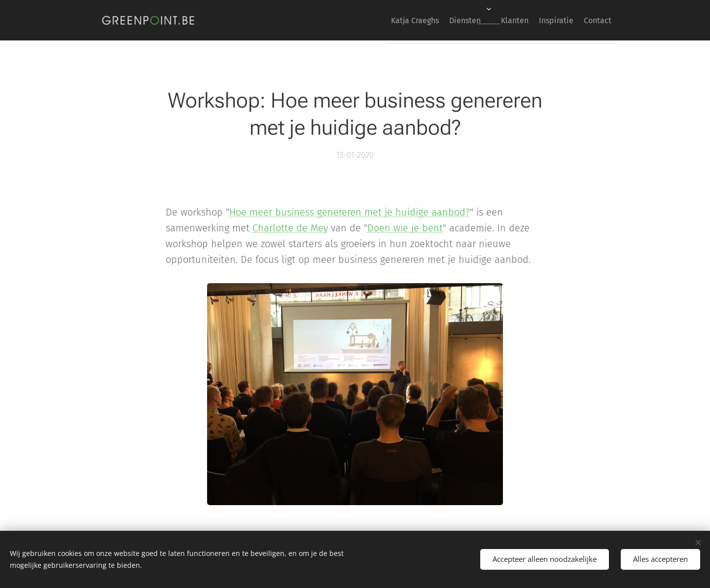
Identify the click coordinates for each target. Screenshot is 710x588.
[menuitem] (384, 20)
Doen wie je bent (405, 228)
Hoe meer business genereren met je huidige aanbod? (350, 212)
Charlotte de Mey (290, 228)
